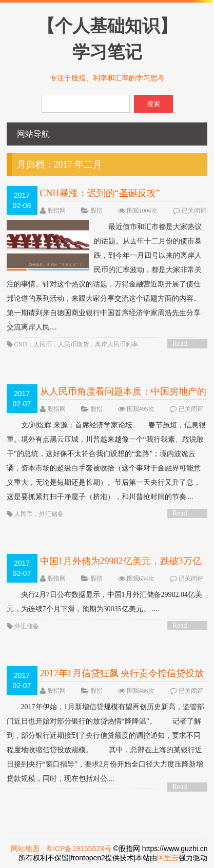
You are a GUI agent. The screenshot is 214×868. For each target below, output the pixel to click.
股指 (96, 211)
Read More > (183, 344)
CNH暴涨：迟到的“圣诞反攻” (100, 193)
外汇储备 (51, 514)
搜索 (153, 104)
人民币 (43, 344)
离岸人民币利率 (116, 344)
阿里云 (168, 858)
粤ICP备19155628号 (79, 849)
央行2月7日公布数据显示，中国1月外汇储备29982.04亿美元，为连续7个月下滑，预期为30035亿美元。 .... (105, 602)
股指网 (56, 211)
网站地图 (25, 849)
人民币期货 (73, 344)
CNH (21, 344)
